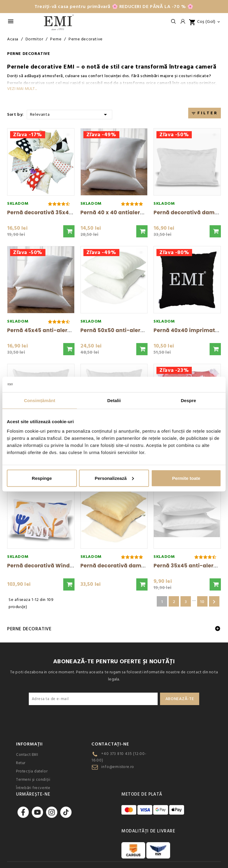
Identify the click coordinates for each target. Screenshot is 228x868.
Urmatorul (214, 602)
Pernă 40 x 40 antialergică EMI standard (135, 212)
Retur (21, 763)
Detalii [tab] (114, 400)
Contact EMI (27, 755)
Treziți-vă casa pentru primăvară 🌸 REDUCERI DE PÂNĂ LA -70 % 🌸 (114, 7)
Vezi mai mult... (22, 89)
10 (202, 602)
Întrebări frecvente (33, 788)
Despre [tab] (188, 400)
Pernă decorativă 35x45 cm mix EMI (56, 212)
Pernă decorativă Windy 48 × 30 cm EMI (61, 566)
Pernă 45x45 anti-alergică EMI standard (62, 330)
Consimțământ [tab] (40, 400)
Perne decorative (29, 629)
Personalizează (114, 478)
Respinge (42, 478)
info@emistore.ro (118, 767)
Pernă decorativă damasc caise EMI (129, 566)
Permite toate (186, 478)
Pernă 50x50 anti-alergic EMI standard (133, 330)
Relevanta (69, 114)
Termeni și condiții (33, 780)
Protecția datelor (32, 771)
